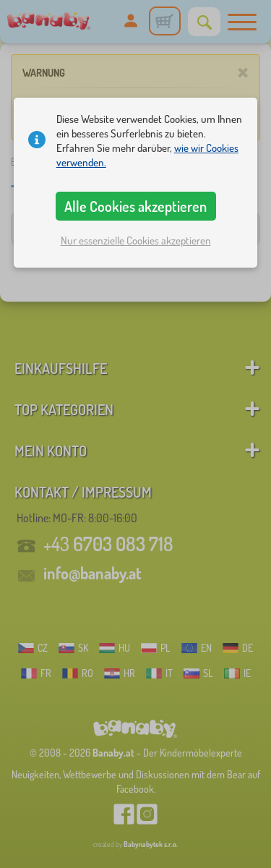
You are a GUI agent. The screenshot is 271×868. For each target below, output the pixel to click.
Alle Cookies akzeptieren (135, 206)
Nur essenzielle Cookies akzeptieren (136, 241)
